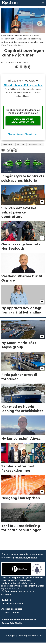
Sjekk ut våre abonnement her (23, 121)
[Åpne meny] (43, 3)
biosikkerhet (36, 144)
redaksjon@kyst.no (26, 558)
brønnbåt (8, 144)
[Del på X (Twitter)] (21, 67)
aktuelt (21, 144)
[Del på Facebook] (17, 67)
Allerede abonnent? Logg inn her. (23, 85)
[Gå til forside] (10, 3)
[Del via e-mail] (29, 67)
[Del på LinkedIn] (25, 67)
